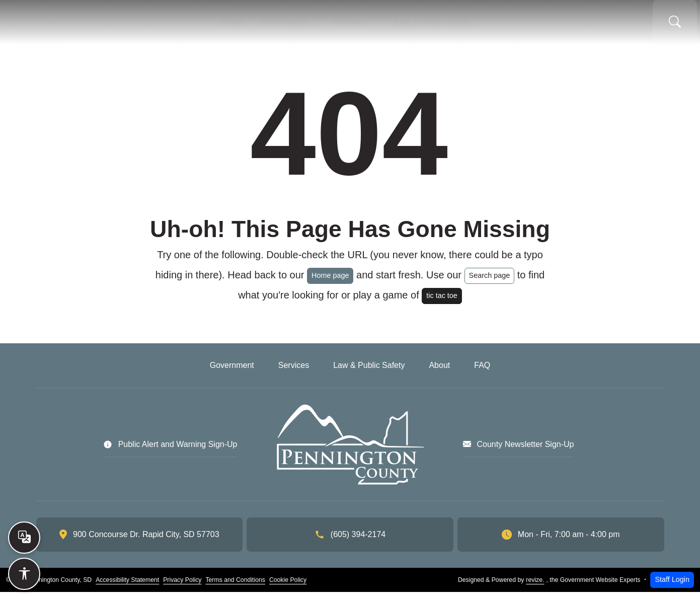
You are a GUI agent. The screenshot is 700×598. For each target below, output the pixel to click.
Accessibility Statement (127, 586)
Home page (330, 281)
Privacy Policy (182, 586)
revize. (535, 586)
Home (210, 25)
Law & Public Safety (451, 25)
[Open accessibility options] (24, 574)
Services (354, 25)
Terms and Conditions (235, 586)
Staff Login (672, 585)
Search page (490, 281)
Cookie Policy (288, 586)
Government (273, 25)
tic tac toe (442, 302)
